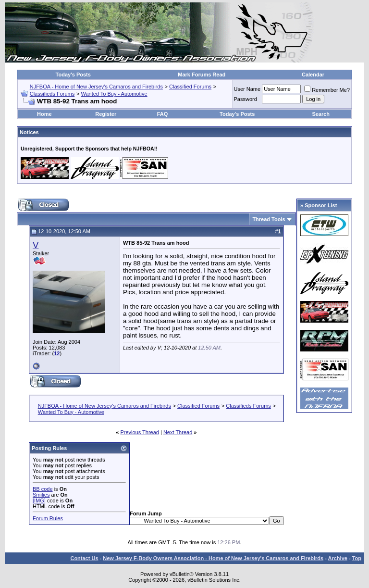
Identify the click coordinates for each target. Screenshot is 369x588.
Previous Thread (140, 432)
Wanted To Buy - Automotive (114, 94)
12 (57, 353)
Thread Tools (269, 219)
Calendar (313, 75)
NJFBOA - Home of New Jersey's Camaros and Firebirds (96, 87)
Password (246, 99)
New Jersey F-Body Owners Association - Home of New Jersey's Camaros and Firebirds (213, 558)
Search (321, 114)
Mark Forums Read (202, 75)
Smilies (41, 495)
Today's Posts (73, 75)
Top (357, 558)
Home (44, 114)
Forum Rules (48, 518)
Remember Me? (327, 90)
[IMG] (39, 500)
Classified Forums (190, 87)
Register (106, 114)
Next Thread (178, 432)
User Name (247, 89)
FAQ (163, 114)
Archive (338, 558)
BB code (43, 489)
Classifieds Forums (52, 94)
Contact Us (84, 558)
